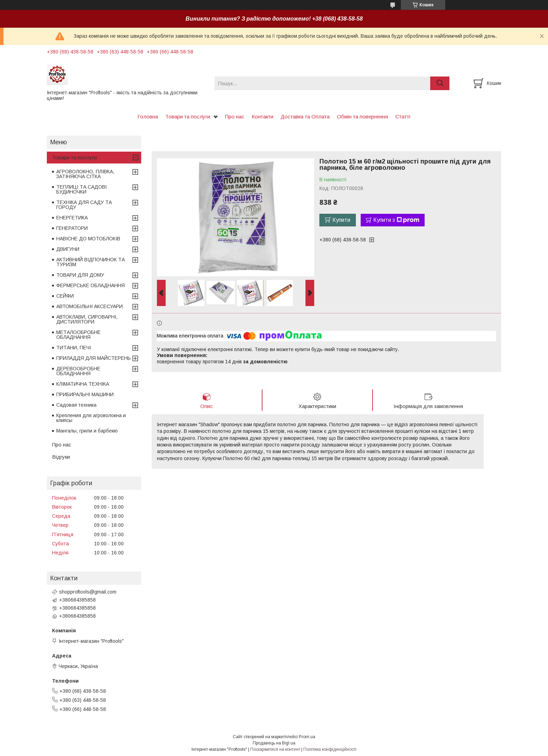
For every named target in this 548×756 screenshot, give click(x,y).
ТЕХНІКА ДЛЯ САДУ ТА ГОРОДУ (84, 205)
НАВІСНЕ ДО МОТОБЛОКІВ (88, 239)
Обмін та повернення (362, 117)
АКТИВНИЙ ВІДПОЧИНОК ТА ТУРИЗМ (91, 262)
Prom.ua (307, 737)
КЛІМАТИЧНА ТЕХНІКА (83, 384)
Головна (148, 117)
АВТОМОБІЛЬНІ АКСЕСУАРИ (89, 306)
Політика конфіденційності (330, 749)
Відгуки (61, 457)
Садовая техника (76, 405)
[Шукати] (440, 83)
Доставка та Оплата (305, 117)
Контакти (262, 117)
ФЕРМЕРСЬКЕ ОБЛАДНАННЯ (91, 285)
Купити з (396, 220)
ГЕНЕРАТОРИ (72, 228)
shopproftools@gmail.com (88, 592)
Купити (341, 220)
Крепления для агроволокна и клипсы (91, 418)
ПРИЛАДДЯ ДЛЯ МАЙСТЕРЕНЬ (93, 358)
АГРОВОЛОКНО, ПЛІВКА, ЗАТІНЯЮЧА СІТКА (85, 174)
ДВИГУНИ (68, 249)
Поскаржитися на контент (275, 749)
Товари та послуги (188, 117)
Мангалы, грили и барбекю (87, 431)
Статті (403, 117)
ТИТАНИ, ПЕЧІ (74, 348)
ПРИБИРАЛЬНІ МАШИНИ (85, 394)
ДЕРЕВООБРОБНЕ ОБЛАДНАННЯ (78, 371)
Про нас (235, 117)
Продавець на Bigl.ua (274, 743)
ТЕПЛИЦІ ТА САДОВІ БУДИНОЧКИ (81, 189)
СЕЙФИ (65, 296)
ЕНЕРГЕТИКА (72, 218)
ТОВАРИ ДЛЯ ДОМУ (80, 275)
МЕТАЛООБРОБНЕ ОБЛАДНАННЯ (78, 335)
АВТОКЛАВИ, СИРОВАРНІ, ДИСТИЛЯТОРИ (87, 319)
